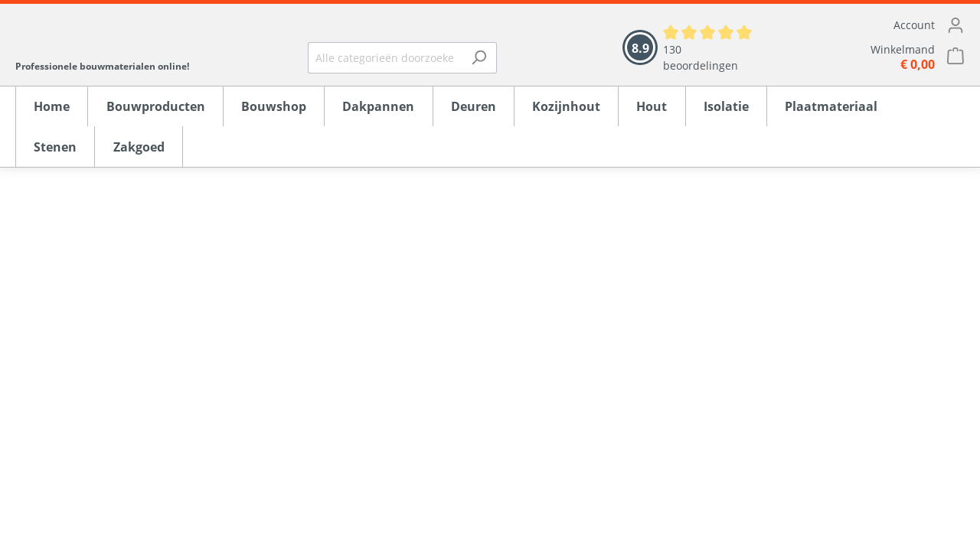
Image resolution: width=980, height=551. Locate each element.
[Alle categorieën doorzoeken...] (385, 58)
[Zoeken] (479, 58)
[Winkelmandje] (877, 57)
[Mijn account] (877, 25)
